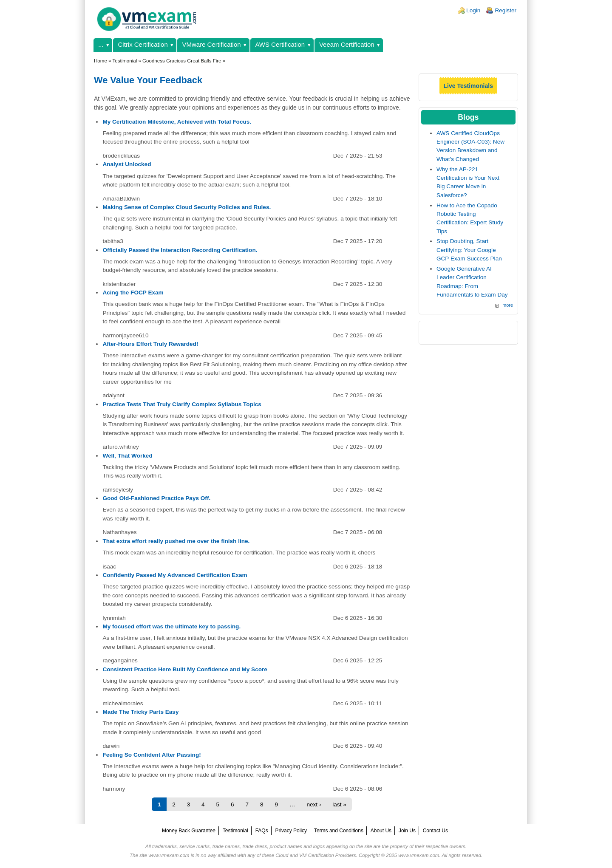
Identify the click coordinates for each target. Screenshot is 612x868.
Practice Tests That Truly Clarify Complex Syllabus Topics (182, 404)
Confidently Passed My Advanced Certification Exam (175, 575)
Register (506, 10)
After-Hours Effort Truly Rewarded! (150, 344)
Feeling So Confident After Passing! (152, 755)
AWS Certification (280, 44)
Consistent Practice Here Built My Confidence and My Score (185, 669)
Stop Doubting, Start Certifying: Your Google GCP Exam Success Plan (469, 250)
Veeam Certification (347, 44)
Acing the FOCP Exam (133, 293)
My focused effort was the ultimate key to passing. (171, 626)
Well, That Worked (127, 456)
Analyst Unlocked (127, 164)
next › (314, 804)
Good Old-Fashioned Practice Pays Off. (156, 498)
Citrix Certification (143, 44)
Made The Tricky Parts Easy (140, 712)
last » (339, 804)
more (508, 305)
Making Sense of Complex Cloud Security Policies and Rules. (187, 207)
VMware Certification (212, 44)
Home (101, 61)
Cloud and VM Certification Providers (316, 855)
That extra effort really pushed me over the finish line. (176, 541)
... (101, 44)
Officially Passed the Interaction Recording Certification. (180, 250)
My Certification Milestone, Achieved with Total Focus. (177, 122)
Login (473, 10)
